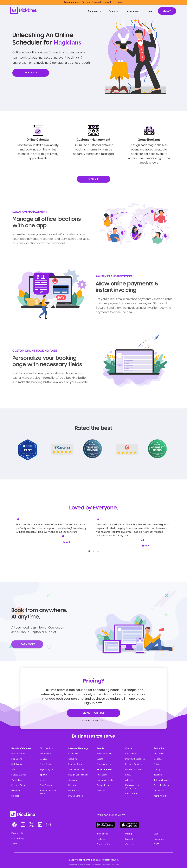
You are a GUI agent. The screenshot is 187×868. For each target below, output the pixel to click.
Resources (159, 839)
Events (100, 759)
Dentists (44, 759)
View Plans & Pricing (94, 721)
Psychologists (47, 769)
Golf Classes (46, 785)
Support (129, 839)
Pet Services (74, 791)
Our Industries (103, 844)
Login (150, 11)
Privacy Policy (18, 833)
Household (74, 785)
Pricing (129, 834)
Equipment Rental (105, 780)
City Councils (132, 793)
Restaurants (102, 791)
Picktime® (87, 860)
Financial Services (134, 764)
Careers (129, 844)
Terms (14, 844)
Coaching (73, 759)
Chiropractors (46, 748)
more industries (161, 796)
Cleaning (73, 780)
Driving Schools (76, 796)
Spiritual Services (76, 769)
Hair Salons (17, 759)
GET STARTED (31, 73)
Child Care (159, 791)
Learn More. (117, 2)
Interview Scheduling (135, 759)
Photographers (104, 764)
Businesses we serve (93, 736)
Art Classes (102, 775)
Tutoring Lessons (162, 780)
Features (114, 11)
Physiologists (46, 764)
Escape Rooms (104, 785)
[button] (14, 825)
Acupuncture (46, 754)
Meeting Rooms (76, 764)
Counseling (74, 754)
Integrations (132, 11)
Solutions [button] (95, 11)
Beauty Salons (18, 754)
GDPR (157, 844)
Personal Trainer (19, 785)
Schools (158, 764)
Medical (15, 796)
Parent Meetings (161, 785)
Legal (128, 775)
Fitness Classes (19, 775)
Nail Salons (17, 764)
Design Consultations (78, 775)
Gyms (43, 780)
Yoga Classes (18, 780)
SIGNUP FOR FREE (93, 713)
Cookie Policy (18, 838)
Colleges (158, 759)
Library (157, 769)
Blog (156, 834)
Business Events (104, 754)
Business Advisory (134, 769)
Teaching (158, 775)
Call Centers (131, 754)
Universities (159, 754)
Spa (13, 769)
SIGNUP (167, 11)
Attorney (129, 780)
